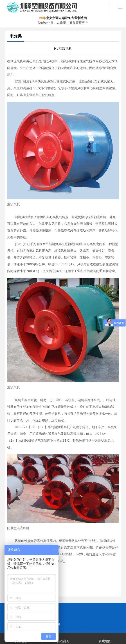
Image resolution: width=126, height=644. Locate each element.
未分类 (16, 36)
